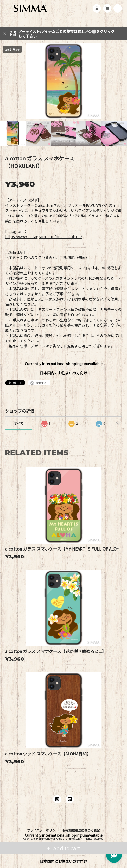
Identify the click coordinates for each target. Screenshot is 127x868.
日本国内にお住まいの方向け (63, 373)
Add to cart (66, 848)
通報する (41, 383)
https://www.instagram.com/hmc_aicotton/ (44, 236)
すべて (19, 423)
